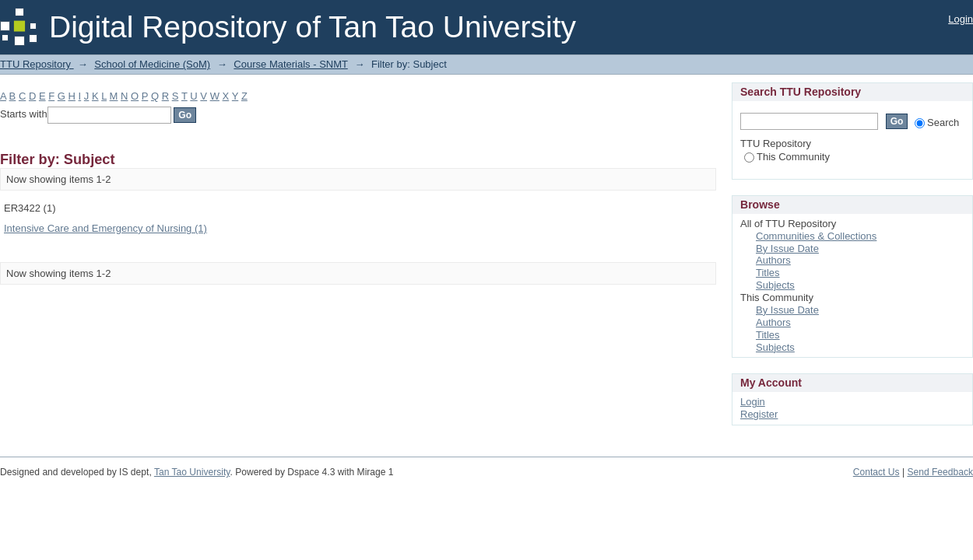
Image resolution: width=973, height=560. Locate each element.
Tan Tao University (192, 472)
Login (961, 19)
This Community (787, 157)
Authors (773, 260)
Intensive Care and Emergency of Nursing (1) (105, 228)
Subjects (775, 285)
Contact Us (876, 472)
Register (759, 414)
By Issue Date (787, 248)
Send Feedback (940, 472)
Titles (768, 273)
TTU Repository (37, 64)
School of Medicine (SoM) (152, 64)
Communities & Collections (816, 236)
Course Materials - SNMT (290, 64)
